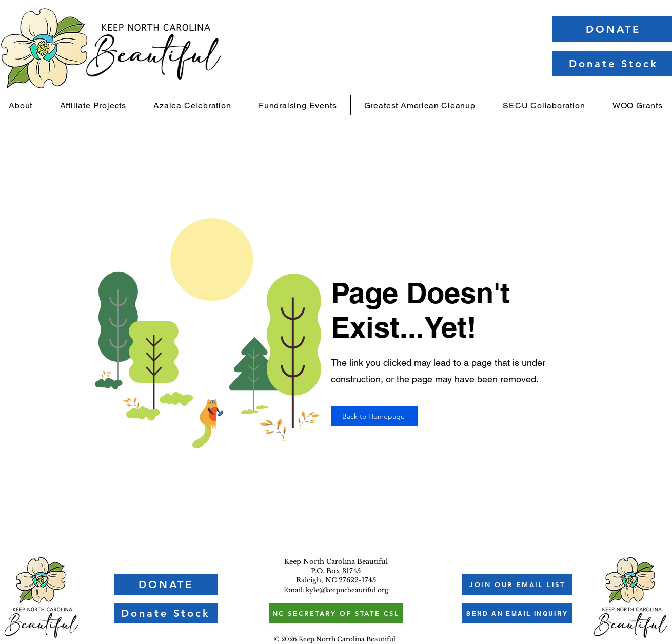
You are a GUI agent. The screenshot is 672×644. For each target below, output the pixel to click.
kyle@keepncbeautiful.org (347, 590)
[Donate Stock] (166, 613)
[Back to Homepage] (374, 416)
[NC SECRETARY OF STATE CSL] (336, 613)
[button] (517, 584)
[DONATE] (166, 584)
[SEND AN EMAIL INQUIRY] (517, 613)
